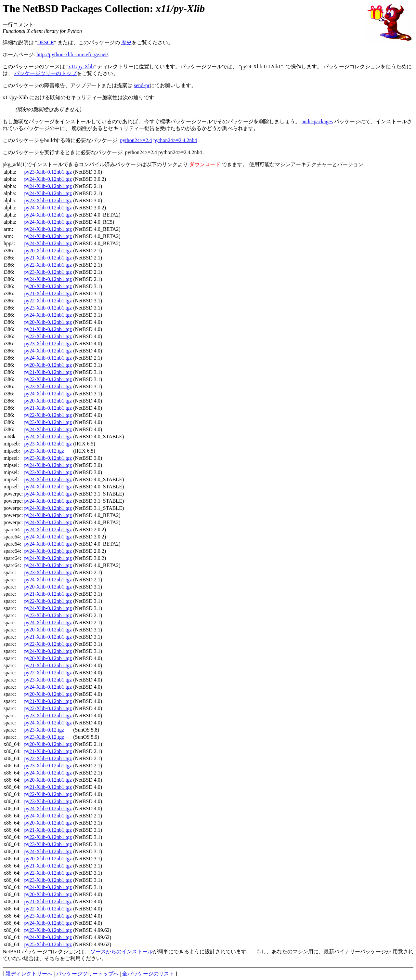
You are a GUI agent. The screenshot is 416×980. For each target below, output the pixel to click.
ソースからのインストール (122, 952)
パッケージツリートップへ (87, 974)
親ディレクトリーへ (29, 974)
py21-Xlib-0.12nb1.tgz (48, 258)
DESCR (46, 42)
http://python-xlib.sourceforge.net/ (72, 54)
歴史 (126, 42)
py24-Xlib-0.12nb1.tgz (48, 179)
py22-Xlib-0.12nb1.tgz (48, 265)
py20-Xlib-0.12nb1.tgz (48, 251)
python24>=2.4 (136, 140)
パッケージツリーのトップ (45, 73)
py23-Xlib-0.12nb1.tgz (48, 172)
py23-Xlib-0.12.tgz (44, 451)
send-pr (142, 85)
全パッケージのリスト (148, 974)
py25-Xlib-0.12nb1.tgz (48, 944)
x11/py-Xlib (81, 66)
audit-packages (317, 121)
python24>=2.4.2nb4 (175, 140)
